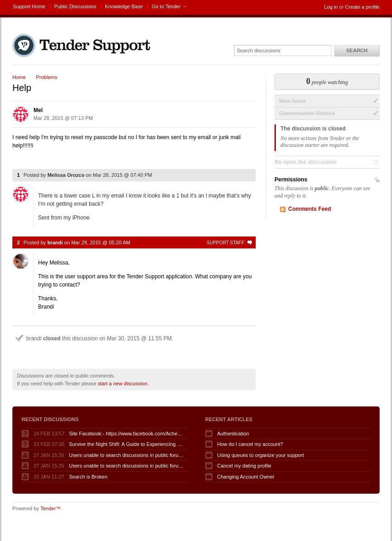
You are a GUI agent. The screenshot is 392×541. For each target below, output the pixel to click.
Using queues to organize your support (260, 455)
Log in (331, 7)
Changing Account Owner (246, 477)
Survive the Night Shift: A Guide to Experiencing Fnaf (126, 444)
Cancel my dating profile (244, 466)
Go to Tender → (169, 6)
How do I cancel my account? (250, 444)
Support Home (29, 6)
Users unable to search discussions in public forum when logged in (126, 455)
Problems (46, 77)
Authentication (233, 434)
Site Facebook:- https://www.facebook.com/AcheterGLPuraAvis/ (126, 434)
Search (357, 51)
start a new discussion (123, 383)
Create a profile (362, 7)
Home (19, 77)
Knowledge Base (124, 6)
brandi (55, 242)
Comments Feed (310, 209)
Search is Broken (88, 477)
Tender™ (51, 508)
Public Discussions (75, 6)
